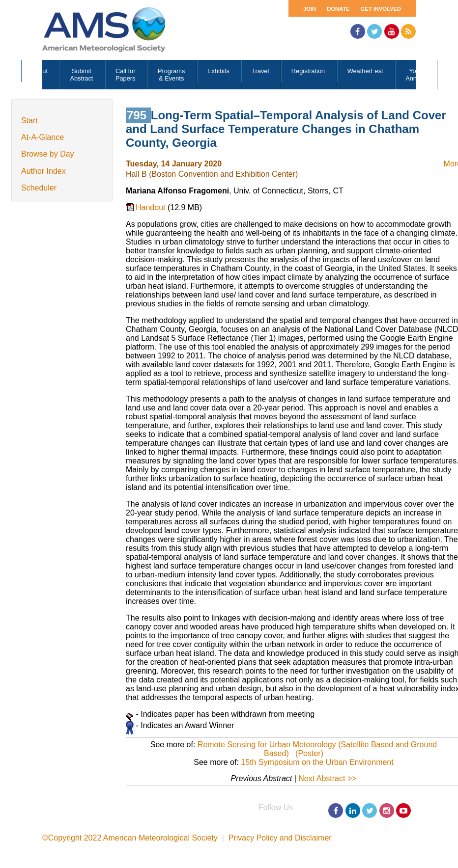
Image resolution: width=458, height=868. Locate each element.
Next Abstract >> (327, 778)
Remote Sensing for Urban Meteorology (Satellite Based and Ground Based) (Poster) (317, 749)
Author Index (43, 171)
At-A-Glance (43, 137)
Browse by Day (48, 154)
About (40, 71)
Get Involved (381, 9)
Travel (260, 71)
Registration (308, 71)
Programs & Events (171, 75)
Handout (152, 207)
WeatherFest (365, 71)
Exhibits (218, 71)
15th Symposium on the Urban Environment (317, 762)
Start (29, 121)
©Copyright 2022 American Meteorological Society (130, 838)
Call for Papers (126, 75)
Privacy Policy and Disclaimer (280, 838)
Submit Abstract (81, 75)
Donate (338, 9)
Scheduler (39, 188)
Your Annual (415, 75)
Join (310, 9)
